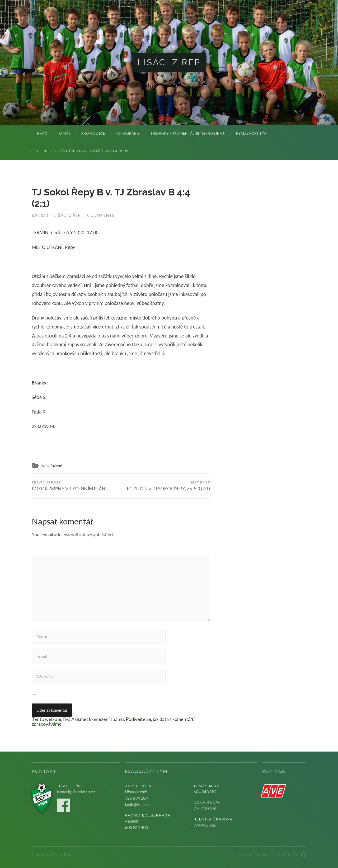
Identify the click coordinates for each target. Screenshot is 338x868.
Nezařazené (52, 466)
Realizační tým (252, 133)
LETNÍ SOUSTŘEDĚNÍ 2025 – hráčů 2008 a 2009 (83, 151)
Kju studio (285, 855)
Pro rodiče (93, 133)
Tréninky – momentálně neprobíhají (188, 133)
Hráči (43, 133)
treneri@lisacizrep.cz (76, 792)
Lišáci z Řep (169, 62)
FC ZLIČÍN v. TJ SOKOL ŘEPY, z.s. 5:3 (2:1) (169, 486)
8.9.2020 (40, 215)
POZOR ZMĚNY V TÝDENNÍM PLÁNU (70, 486)
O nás (65, 133)
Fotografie (128, 133)
